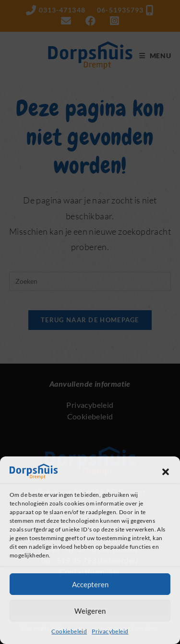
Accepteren (90, 584)
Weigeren (90, 611)
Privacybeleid (110, 631)
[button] (166, 472)
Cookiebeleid (69, 631)
